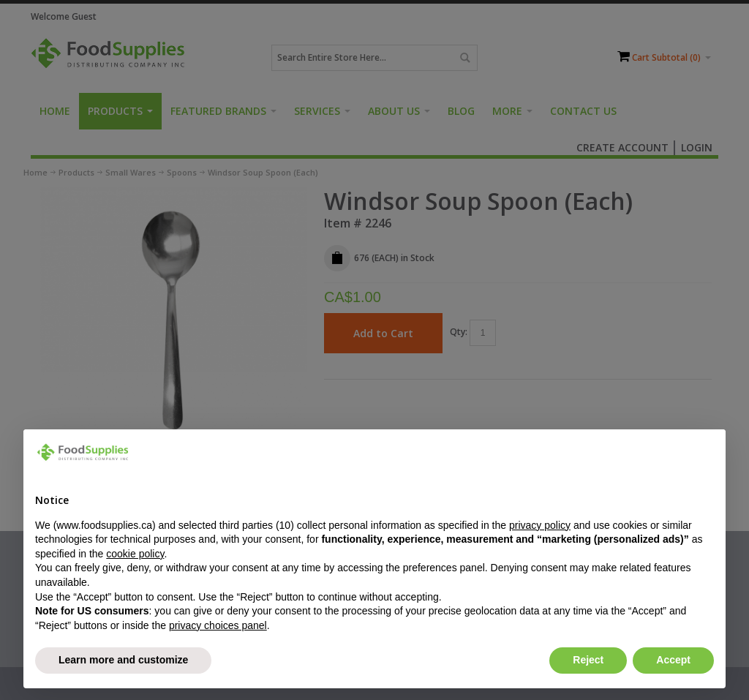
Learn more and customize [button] (123, 660)
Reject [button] (588, 660)
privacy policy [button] (540, 525)
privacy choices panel (218, 625)
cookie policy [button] (135, 554)
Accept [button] (673, 660)
